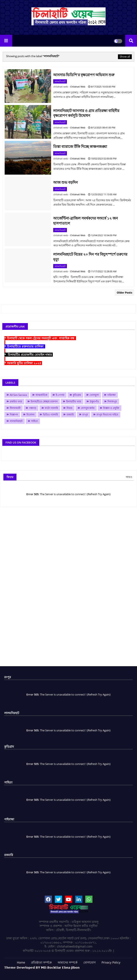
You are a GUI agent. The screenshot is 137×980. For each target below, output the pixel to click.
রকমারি (70, 415)
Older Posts (124, 293)
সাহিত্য (34, 421)
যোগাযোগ (90, 962)
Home (21, 962)
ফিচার (69, 408)
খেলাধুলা (94, 395)
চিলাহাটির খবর (74, 401)
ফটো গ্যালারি (51, 408)
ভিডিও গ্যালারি (50, 415)
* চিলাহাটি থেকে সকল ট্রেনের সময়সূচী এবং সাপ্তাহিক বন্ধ (40, 338)
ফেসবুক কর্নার (88, 408)
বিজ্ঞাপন (14, 415)
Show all (125, 57)
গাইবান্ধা (111, 395)
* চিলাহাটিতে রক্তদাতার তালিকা (25, 346)
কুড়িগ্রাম (77, 395)
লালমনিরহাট (16, 421)
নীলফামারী (15, 408)
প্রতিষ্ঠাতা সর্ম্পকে (41, 962)
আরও (129, 477)
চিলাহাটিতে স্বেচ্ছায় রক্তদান (44, 401)
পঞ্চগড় (33, 408)
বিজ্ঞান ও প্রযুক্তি (111, 408)
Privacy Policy (111, 962)
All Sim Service (18, 395)
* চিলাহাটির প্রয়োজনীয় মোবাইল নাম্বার (29, 355)
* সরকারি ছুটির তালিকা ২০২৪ (23, 363)
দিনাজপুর (112, 401)
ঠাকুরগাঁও (94, 401)
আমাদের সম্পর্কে (68, 962)
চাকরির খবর (16, 401)
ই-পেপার (60, 395)
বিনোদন (30, 415)
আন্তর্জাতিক (41, 395)
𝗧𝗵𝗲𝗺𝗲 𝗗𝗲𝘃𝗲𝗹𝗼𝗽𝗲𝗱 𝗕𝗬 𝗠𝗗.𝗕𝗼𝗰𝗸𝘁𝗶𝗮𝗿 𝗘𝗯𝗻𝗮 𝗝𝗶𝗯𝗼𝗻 (42, 967)
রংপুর (85, 415)
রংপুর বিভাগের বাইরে (107, 415)
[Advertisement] (68, 588)
